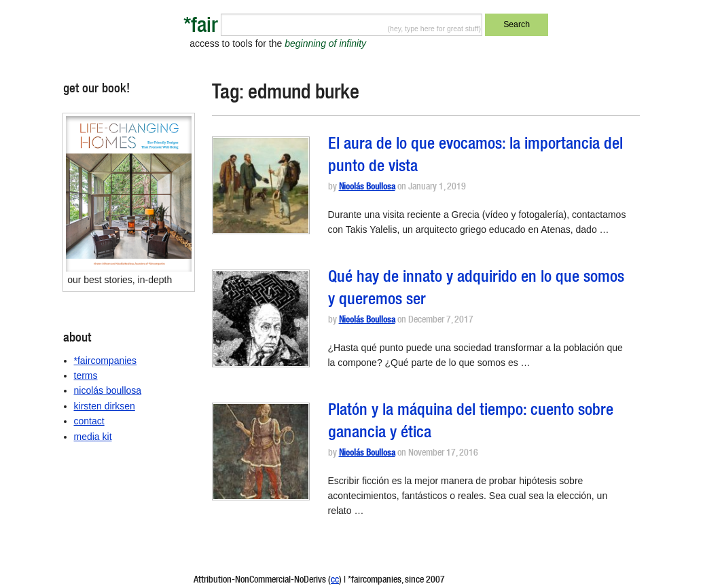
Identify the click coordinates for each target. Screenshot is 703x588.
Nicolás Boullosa (367, 188)
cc (335, 581)
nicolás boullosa (108, 390)
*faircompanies (106, 361)
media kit (93, 437)
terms (86, 375)
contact (89, 421)
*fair (201, 27)
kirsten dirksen (105, 406)
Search (517, 24)
